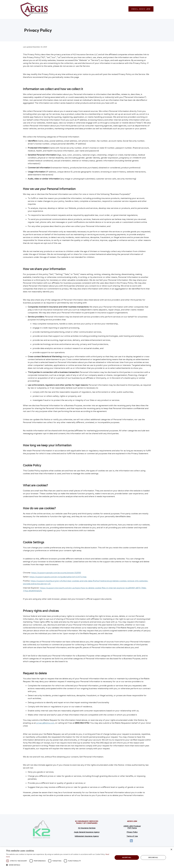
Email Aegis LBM (141, 9)
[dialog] (87, 858)
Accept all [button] (127, 857)
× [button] (171, 850)
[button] (58, 865)
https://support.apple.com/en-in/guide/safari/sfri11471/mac (58, 577)
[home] (34, 10)
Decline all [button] (153, 857)
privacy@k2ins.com (45, 723)
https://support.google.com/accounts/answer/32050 (56, 573)
